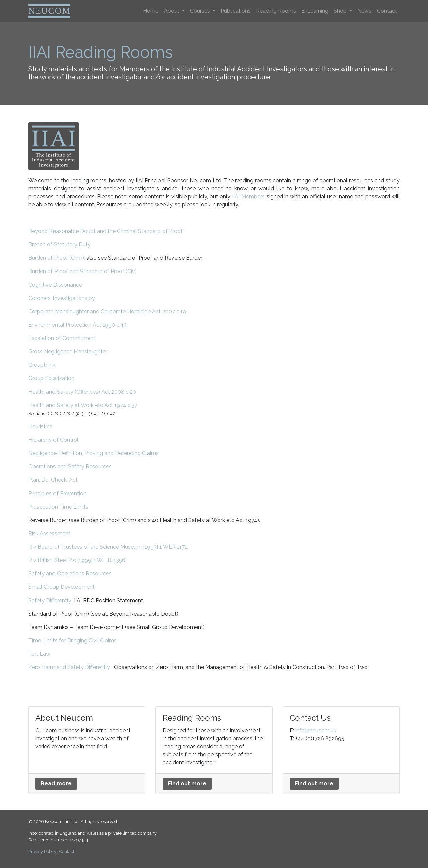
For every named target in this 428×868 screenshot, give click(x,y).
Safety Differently (50, 600)
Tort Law (39, 654)
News (364, 11)
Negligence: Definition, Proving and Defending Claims (94, 453)
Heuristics (40, 426)
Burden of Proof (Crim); (57, 258)
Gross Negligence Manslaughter (68, 352)
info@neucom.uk (316, 730)
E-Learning (315, 11)
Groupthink (42, 365)
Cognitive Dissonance (55, 285)
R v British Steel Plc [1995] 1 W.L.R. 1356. (77, 560)
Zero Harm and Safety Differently (69, 667)
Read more (56, 784)
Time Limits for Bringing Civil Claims (73, 640)
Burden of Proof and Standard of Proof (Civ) (83, 271)
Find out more (187, 784)
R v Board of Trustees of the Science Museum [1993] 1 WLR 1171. (108, 547)
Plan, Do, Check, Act (53, 480)
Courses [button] (201, 11)
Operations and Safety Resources (70, 467)
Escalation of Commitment (62, 338)
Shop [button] (341, 11)
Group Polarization (51, 378)
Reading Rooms (276, 11)
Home (151, 11)
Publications (236, 11)
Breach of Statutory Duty (60, 245)
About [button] (172, 11)
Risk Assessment (49, 533)
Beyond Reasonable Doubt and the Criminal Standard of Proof (105, 231)
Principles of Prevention (57, 493)
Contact (387, 11)
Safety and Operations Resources (70, 574)
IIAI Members (248, 196)
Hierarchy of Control (53, 440)
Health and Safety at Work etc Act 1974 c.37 (83, 405)
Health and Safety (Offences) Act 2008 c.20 (82, 392)
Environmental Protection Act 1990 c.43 (78, 325)
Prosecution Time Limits (58, 507)
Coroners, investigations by (62, 298)
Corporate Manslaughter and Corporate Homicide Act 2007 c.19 (107, 311)
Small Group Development (62, 587)
